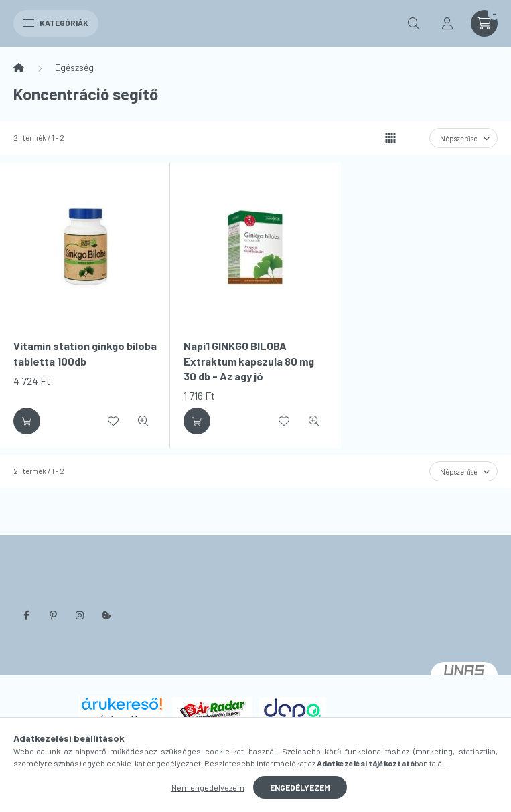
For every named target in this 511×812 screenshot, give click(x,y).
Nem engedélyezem (208, 787)
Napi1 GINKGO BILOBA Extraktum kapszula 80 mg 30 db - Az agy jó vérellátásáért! (249, 368)
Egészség (74, 67)
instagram (80, 615)
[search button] (414, 23)
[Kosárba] (27, 421)
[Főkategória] (19, 68)
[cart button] (484, 23)
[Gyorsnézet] (143, 421)
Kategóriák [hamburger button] (56, 23)
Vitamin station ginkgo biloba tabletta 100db (85, 353)
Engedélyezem (300, 787)
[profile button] (447, 23)
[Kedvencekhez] (113, 421)
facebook (26, 615)
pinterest (53, 615)
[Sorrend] (463, 138)
